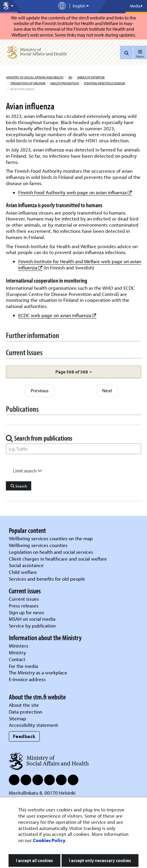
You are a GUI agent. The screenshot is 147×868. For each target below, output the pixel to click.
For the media (23, 666)
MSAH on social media (32, 619)
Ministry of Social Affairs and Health (35, 77)
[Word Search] (73, 449)
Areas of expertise (91, 77)
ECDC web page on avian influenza (57, 315)
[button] (73, 372)
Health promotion (64, 83)
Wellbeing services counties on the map (51, 538)
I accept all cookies (34, 860)
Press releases (24, 606)
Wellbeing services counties (38, 545)
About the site (24, 705)
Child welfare (23, 572)
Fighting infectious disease (104, 83)
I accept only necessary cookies (100, 860)
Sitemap (18, 718)
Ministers (19, 646)
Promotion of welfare (28, 83)
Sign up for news (27, 612)
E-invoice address (27, 679)
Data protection (25, 712)
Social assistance (26, 565)
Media (136, 6)
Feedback (24, 736)
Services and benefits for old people (47, 579)
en (70, 77)
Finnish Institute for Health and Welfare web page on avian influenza (80, 264)
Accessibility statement (33, 725)
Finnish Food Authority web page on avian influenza (75, 192)
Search (19, 486)
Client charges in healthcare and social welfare (58, 559)
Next (107, 390)
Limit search (28, 471)
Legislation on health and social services (51, 552)
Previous (40, 390)
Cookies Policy (49, 840)
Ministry (17, 652)
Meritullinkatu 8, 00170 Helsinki (42, 793)
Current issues (24, 599)
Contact (17, 659)
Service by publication (32, 626)
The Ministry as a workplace (38, 672)
